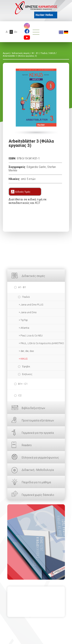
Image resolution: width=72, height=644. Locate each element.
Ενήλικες (27, 374)
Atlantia (25, 328)
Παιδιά (26, 297)
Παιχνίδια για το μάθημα (36, 482)
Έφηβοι (26, 366)
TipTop (24, 320)
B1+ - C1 (23, 384)
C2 (20, 395)
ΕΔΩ (36, 542)
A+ (16, 32)
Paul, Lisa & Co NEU (32, 336)
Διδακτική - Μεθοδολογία (38, 470)
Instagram (27, 26)
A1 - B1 (22, 287)
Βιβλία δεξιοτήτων (33, 408)
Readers (27, 445)
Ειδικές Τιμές (23, 192)
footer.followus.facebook (27, 31)
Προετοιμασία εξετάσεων (38, 420)
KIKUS (24, 359)
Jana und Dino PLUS (32, 305)
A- (7, 32)
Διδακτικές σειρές (33, 276)
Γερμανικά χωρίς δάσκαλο (38, 495)
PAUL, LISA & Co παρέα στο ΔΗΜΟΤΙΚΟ (42, 343)
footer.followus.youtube (27, 37)
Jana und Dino (29, 312)
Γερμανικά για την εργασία (38, 433)
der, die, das (27, 351)
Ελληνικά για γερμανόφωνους (40, 458)
